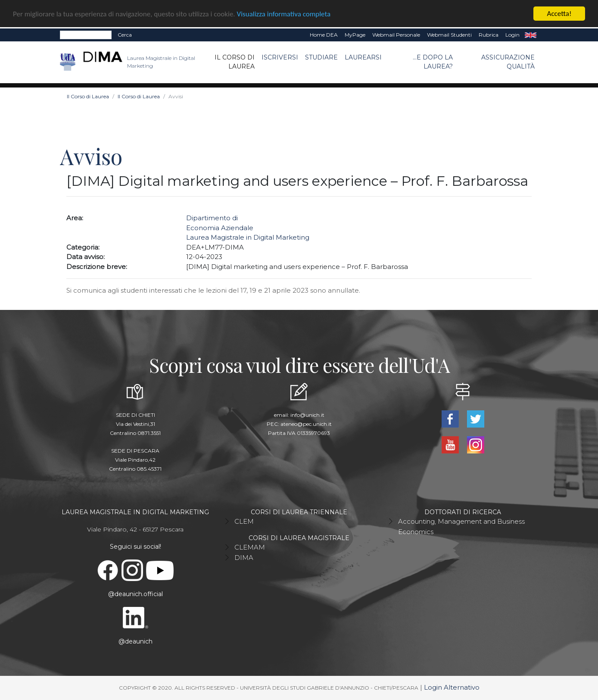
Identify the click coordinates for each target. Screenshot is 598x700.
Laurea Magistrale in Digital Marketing (248, 237)
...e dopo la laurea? (433, 62)
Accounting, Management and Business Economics (461, 527)
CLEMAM (250, 547)
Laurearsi (363, 57)
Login (512, 35)
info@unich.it (307, 415)
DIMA (244, 558)
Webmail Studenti (449, 35)
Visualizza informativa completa (284, 14)
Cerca (125, 35)
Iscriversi (280, 57)
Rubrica (489, 35)
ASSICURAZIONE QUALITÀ (508, 62)
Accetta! (559, 14)
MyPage (355, 35)
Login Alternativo (452, 687)
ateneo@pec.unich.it (306, 424)
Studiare (321, 57)
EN (531, 35)
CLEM (244, 521)
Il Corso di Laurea (235, 62)
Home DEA (324, 35)
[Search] (86, 35)
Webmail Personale (396, 35)
